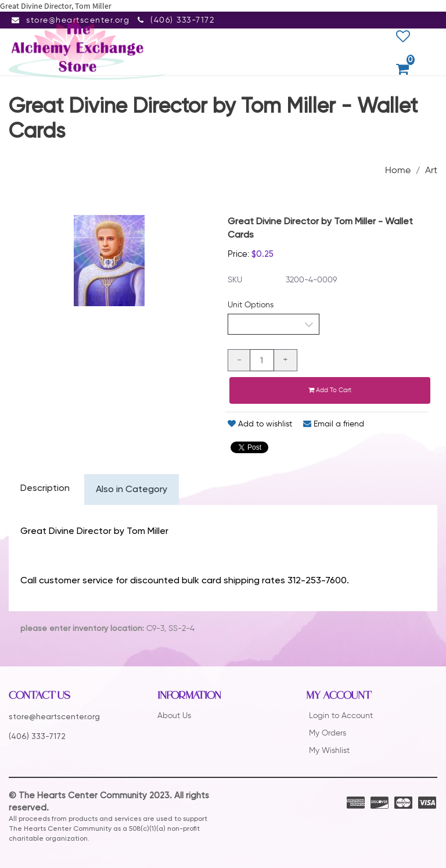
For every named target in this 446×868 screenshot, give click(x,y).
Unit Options (251, 305)
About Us (174, 715)
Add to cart (330, 390)
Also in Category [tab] (132, 490)
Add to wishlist (260, 424)
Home (398, 170)
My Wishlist (329, 750)
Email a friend (334, 424)
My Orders (328, 733)
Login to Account (341, 715)
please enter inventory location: (82, 629)
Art (431, 170)
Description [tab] (45, 489)
